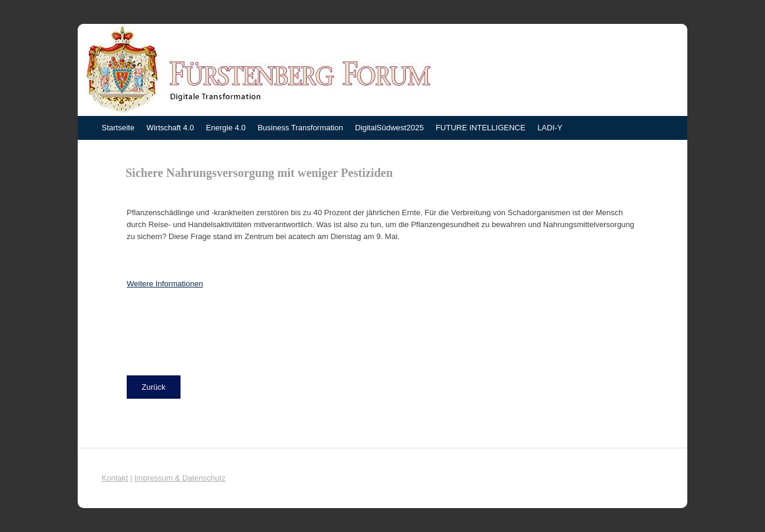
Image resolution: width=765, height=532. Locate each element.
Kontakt (115, 478)
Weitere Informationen (165, 284)
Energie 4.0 (226, 128)
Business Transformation (300, 128)
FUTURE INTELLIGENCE (481, 128)
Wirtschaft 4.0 (170, 128)
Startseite (118, 128)
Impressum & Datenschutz (180, 478)
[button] (154, 387)
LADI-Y (550, 128)
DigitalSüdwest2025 (389, 128)
